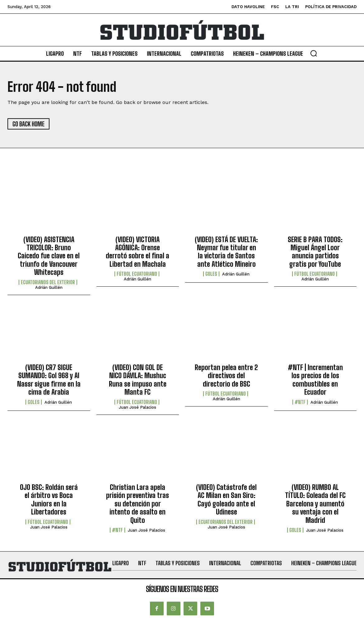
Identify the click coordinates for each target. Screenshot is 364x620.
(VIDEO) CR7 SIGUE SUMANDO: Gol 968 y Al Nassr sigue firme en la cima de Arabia (49, 380)
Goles (211, 274)
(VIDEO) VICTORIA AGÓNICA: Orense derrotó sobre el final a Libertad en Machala (138, 252)
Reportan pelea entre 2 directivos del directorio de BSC (226, 376)
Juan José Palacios (138, 407)
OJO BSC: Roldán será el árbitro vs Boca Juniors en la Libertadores (49, 500)
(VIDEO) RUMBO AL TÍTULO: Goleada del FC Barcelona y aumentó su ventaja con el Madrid (315, 504)
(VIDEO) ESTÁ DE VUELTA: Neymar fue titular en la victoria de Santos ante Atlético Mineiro (226, 252)
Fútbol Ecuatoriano (137, 274)
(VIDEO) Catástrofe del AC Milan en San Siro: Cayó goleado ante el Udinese (226, 500)
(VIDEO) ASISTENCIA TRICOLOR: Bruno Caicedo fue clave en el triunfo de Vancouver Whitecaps (49, 256)
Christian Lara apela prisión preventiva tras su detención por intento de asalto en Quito (138, 504)
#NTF (300, 402)
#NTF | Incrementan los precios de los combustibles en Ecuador (315, 380)
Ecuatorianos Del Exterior (48, 282)
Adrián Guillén (49, 287)
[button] (314, 53)
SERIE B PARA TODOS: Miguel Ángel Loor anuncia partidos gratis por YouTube (315, 252)
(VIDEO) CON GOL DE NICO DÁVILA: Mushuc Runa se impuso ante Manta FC (138, 380)
